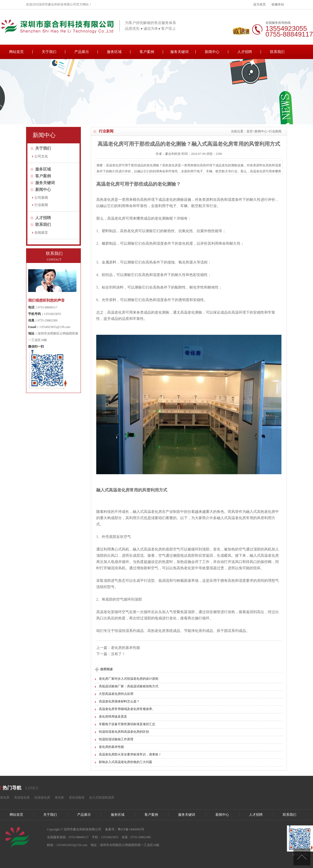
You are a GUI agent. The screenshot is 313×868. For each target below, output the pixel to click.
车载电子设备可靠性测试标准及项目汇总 (127, 724)
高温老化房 (108, 184)
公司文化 (41, 156)
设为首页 (260, 4)
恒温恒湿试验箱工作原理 (116, 739)
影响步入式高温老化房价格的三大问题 (125, 762)
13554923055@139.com (55, 327)
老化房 (5, 797)
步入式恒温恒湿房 (102, 797)
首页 (250, 131)
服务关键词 (179, 52)
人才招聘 (245, 52)
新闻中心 (212, 52)
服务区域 (114, 52)
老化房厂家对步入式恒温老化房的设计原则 (129, 679)
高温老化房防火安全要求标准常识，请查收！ (130, 754)
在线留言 (41, 233)
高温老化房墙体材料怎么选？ (119, 701)
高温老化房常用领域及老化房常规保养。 (127, 709)
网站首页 (16, 52)
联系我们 (277, 52)
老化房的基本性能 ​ (126, 648)
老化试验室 (77, 797)
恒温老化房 (42, 797)
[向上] (302, 857)
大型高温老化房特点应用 (116, 694)
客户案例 (147, 52)
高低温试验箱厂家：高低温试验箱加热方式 (129, 686)
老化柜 (59, 797)
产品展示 (82, 52)
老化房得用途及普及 (113, 717)
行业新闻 (275, 131)
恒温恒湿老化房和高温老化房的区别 (124, 732)
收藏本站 (278, 4)
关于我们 (49, 52)
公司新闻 (41, 198)
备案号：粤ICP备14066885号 (125, 829)
